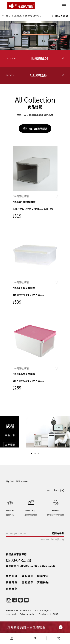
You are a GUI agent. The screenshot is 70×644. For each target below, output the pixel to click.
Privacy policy (28, 614)
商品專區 (12, 582)
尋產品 (18, 16)
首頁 (8, 16)
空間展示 (28, 582)
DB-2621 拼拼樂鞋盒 (24, 202)
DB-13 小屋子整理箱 (24, 374)
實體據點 (43, 582)
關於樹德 (12, 576)
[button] (32, 453)
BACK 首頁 (60, 16)
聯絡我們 (12, 589)
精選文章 (43, 576)
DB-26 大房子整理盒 (24, 288)
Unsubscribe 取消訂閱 (52, 539)
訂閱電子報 (58, 533)
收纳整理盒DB (33, 16)
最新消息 (28, 576)
